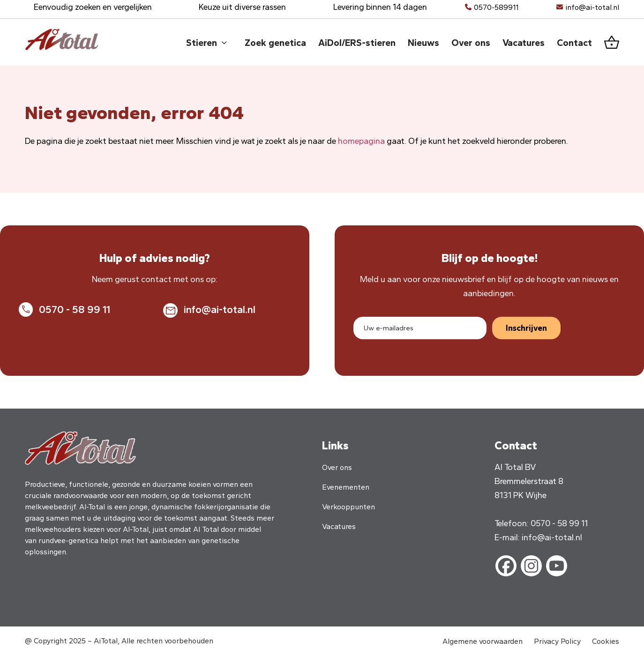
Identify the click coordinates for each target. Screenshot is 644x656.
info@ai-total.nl (592, 7)
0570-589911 (496, 7)
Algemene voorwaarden (483, 641)
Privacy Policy (557, 641)
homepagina (361, 141)
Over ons (337, 467)
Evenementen (346, 487)
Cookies (606, 641)
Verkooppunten (348, 507)
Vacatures (339, 526)
